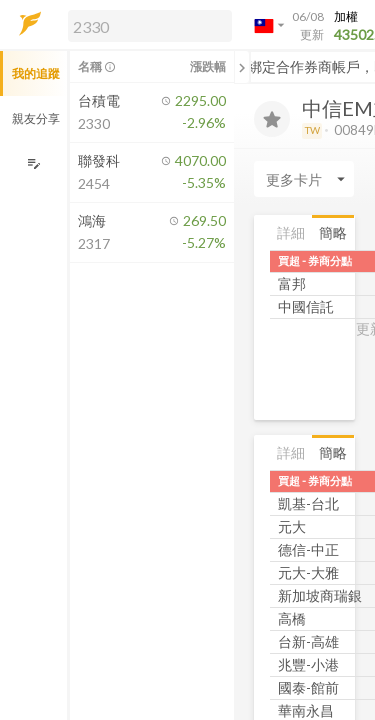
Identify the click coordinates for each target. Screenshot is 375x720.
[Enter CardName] (304, 179)
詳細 (291, 232)
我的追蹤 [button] (36, 73)
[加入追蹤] (272, 119)
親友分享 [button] (36, 118)
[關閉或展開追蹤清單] (242, 67)
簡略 (333, 232)
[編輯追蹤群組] (33, 163)
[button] (146, 25)
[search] (150, 26)
